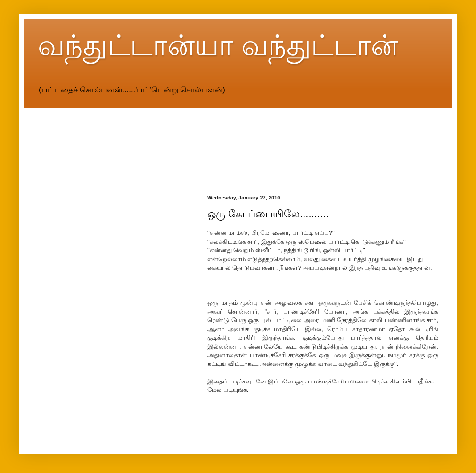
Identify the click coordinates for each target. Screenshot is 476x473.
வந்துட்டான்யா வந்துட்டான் (218, 46)
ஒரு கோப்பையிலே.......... (268, 214)
